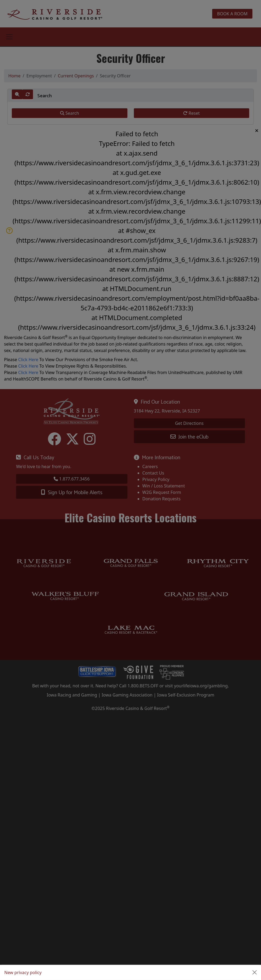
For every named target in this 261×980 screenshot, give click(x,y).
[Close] (255, 972)
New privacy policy (23, 972)
